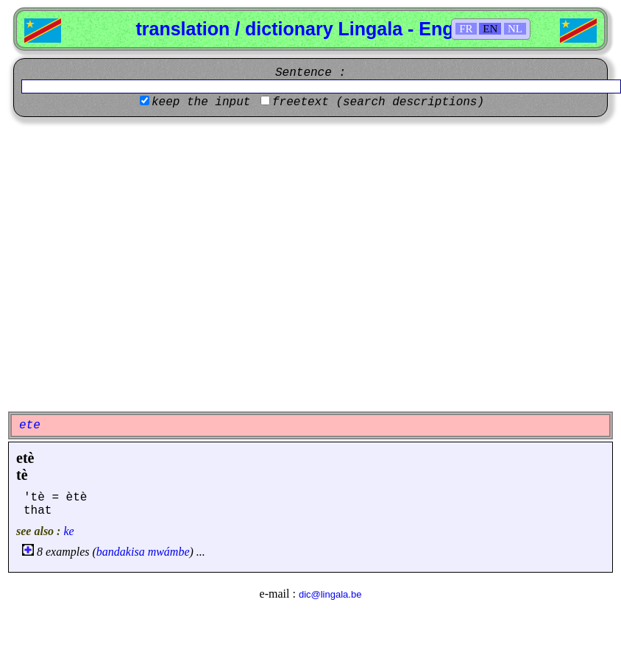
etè (25, 458)
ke (68, 531)
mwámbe (169, 552)
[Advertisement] (138, 262)
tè (22, 475)
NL (515, 29)
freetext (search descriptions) (378, 102)
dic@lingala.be (330, 594)
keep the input (201, 102)
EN (490, 29)
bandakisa (121, 552)
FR (466, 29)
